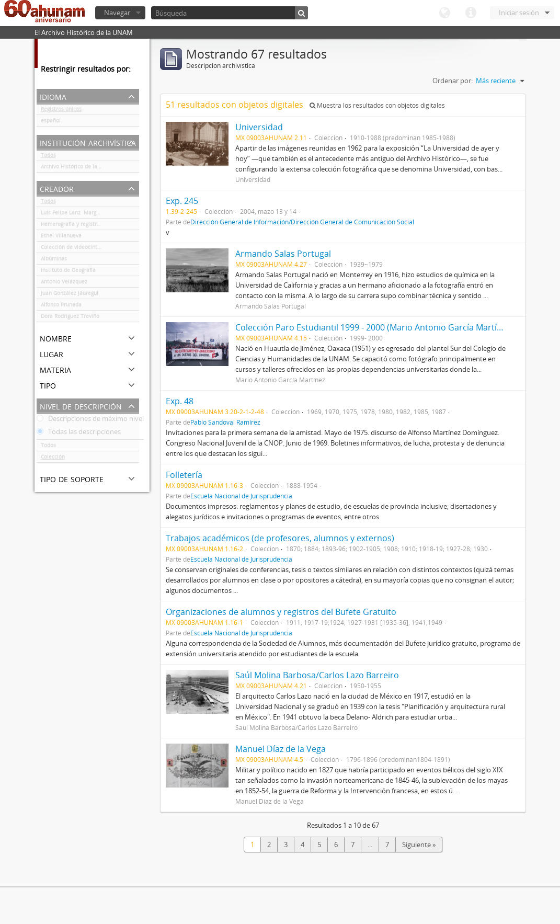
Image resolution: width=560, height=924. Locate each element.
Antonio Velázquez (64, 283)
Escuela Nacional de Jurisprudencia (241, 496)
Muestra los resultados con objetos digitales (377, 105)
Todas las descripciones (79, 434)
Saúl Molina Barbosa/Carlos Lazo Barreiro (317, 675)
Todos (48, 157)
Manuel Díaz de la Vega (281, 749)
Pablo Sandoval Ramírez (225, 422)
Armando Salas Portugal (283, 254)
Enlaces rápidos (471, 13)
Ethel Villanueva (61, 237)
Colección (53, 459)
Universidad (259, 127)
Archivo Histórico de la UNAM (78, 168)
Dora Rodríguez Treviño (70, 318)
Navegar (117, 13)
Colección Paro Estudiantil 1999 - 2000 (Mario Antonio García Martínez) (374, 327)
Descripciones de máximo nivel (90, 420)
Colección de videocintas (72, 249)
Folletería (184, 475)
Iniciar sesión (519, 13)
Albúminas (54, 260)
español (51, 122)
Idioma (444, 13)
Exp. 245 (182, 201)
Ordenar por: (453, 81)
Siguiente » (419, 845)
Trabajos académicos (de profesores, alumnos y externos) (280, 538)
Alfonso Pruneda (63, 306)
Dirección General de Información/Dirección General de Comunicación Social (302, 222)
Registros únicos (61, 111)
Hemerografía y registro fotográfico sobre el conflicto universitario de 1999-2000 (90, 226)
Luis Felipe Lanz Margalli (72, 214)
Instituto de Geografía (68, 272)
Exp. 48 (180, 401)
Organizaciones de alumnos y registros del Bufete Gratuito (281, 612)
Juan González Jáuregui (70, 295)
